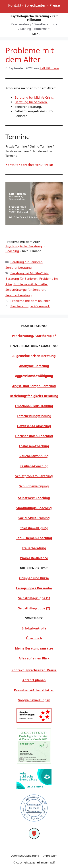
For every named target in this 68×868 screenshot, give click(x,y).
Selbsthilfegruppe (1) (34, 598)
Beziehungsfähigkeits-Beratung (34, 396)
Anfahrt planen (34, 680)
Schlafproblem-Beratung (34, 476)
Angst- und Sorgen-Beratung (34, 386)
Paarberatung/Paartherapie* (34, 336)
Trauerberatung (34, 548)
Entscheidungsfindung (34, 416)
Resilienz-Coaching (34, 466)
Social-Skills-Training (34, 518)
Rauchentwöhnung (34, 456)
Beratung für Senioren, (31, 102)
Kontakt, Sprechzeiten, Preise (34, 670)
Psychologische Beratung (24, 246)
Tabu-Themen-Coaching (34, 538)
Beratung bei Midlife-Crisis (29, 273)
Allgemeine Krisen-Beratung (34, 356)
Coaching (12, 251)
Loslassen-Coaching (34, 446)
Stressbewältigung (34, 528)
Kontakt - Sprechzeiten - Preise (34, 5)
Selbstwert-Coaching (34, 498)
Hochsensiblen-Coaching (34, 436)
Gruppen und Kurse (34, 578)
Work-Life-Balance (34, 558)
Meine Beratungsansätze (34, 648)
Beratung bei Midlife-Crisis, (34, 97)
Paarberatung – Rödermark (30, 306)
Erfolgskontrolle (34, 628)
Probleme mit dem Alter (30, 284)
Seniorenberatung (19, 268)
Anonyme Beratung (34, 366)
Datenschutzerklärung (25, 856)
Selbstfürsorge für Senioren (25, 290)
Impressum (50, 856)
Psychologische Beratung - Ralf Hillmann (34, 18)
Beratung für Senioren (26, 262)
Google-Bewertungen (34, 700)
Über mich (34, 638)
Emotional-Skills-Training (34, 406)
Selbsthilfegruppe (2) (34, 608)
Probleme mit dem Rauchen (30, 301)
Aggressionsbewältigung (34, 376)
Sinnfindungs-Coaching (34, 508)
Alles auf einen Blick (34, 658)
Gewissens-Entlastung (34, 426)
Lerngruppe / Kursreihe (34, 588)
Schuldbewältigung (34, 486)
